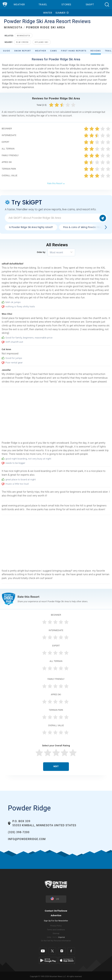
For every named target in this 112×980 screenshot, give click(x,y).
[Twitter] (52, 951)
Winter (48, 13)
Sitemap (56, 933)
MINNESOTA (13, 27)
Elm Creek (22, 42)
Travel (43, 4)
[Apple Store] (67, 960)
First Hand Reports (74, 51)
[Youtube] (43, 951)
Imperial (62, 937)
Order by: (41, 252)
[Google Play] (48, 960)
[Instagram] (62, 951)
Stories (66, 4)
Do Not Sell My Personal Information (56, 941)
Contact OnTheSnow (56, 911)
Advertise (56, 915)
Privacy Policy (56, 926)
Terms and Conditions (56, 930)
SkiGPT (90, 4)
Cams (54, 51)
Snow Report (23, 51)
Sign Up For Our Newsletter (56, 921)
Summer (60, 13)
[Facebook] (71, 951)
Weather (19, 4)
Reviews (96, 51)
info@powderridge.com (27, 839)
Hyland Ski (42, 42)
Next (56, 766)
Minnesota (24, 36)
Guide (7, 51)
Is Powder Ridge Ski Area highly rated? (31, 227)
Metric (55, 937)
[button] (107, 5)
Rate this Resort (56, 183)
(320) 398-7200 (19, 832)
